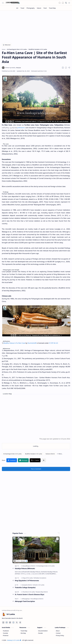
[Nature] (39, 8)
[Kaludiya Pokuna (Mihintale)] (36, 550)
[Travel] (22, 8)
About (58, 631)
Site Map (23, 633)
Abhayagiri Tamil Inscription (25, 601)
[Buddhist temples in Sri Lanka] (34, 454)
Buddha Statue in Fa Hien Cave (14, 343)
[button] (3, 3)
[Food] (45, 8)
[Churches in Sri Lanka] (29, 592)
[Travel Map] (52, 8)
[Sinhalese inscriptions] (40, 578)
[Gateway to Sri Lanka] (12, 3)
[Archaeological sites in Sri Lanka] (12, 454)
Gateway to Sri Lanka (14, 640)
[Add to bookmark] (57, 539)
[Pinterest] (10, 622)
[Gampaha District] (27, 585)
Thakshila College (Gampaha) (25, 588)
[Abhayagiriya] (26, 599)
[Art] (17, 8)
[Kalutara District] (50, 454)
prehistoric (21, 128)
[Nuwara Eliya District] (42, 592)
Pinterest (6, 635)
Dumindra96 (32, 343)
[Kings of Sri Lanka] (28, 578)
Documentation (43, 631)
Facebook (6, 631)
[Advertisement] (36, 26)
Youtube (5, 633)
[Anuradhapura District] (29, 566)
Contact (58, 633)
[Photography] (31, 8)
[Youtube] (7, 622)
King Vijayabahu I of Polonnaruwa (27, 581)
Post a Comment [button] (36, 469)
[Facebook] (3, 622)
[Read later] (63, 68)
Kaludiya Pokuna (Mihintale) (25, 568)
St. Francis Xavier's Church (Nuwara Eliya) (30, 594)
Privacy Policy (60, 635)
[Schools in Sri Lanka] (39, 585)
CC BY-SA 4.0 (53, 343)
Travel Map (24, 631)
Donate (40, 633)
